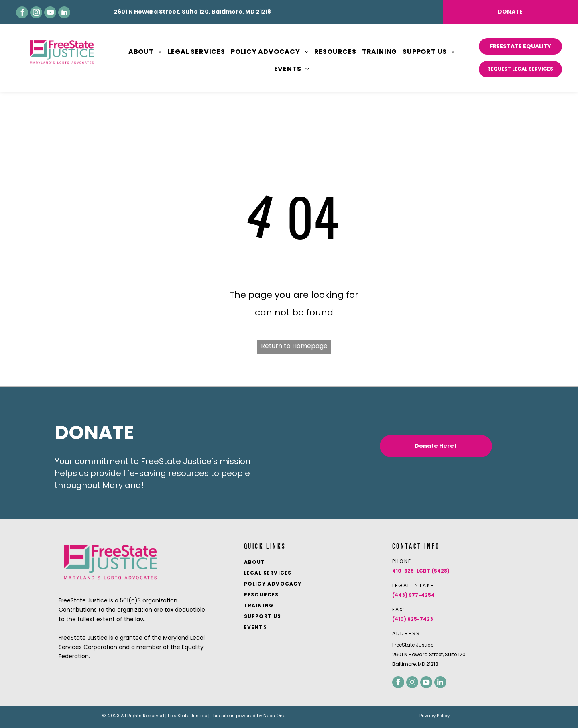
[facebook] (22, 12)
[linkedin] (64, 12)
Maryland (122, 485)
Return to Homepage (294, 346)
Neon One (274, 716)
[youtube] (50, 12)
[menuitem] (142, 52)
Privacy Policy (435, 716)
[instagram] (36, 12)
